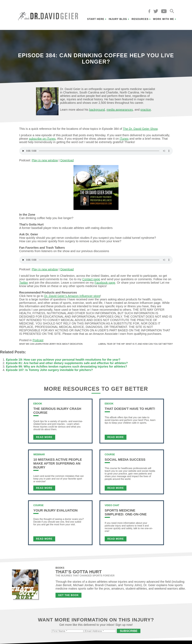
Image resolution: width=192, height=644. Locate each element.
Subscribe (129, 631)
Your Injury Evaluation (55, 510)
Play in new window (45, 160)
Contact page (91, 279)
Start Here (96, 19)
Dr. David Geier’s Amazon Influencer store (72, 296)
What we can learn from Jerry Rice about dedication (51, 344)
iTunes (124, 139)
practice (146, 110)
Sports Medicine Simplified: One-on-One (126, 512)
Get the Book (68, 595)
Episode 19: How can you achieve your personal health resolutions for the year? (63, 360)
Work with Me (163, 19)
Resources (140, 19)
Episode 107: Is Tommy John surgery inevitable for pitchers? (49, 370)
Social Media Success (125, 460)
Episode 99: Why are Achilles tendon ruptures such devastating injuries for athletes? (67, 366)
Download (67, 160)
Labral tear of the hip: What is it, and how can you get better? (136, 344)
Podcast (38, 340)
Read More (44, 437)
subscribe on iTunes (42, 139)
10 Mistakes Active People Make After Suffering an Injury (58, 463)
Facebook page (105, 283)
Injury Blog (118, 19)
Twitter (24, 283)
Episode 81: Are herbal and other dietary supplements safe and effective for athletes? (67, 363)
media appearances (120, 110)
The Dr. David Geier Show (140, 129)
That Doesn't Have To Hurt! (130, 409)
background (97, 110)
